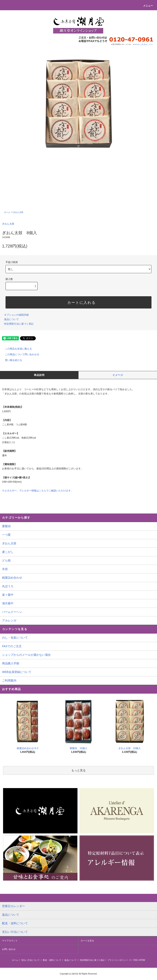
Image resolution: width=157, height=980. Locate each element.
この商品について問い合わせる (20, 354)
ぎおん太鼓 (18, 212)
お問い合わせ (9, 949)
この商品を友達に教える (16, 349)
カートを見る (87, 941)
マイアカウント (10, 941)
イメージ (118, 375)
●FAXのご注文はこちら (143, 44)
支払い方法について (30, 960)
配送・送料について (52, 960)
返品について (11, 319)
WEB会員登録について (17, 672)
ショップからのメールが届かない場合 (26, 655)
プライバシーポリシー (118, 960)
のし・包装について (15, 638)
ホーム (7, 212)
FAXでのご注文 (12, 646)
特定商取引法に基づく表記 (19, 324)
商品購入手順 (11, 663)
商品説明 (39, 375)
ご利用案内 (9, 680)
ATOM (142, 960)
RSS (136, 960)
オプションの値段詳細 (16, 315)
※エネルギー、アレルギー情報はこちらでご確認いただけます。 (38, 491)
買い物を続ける (11, 360)
